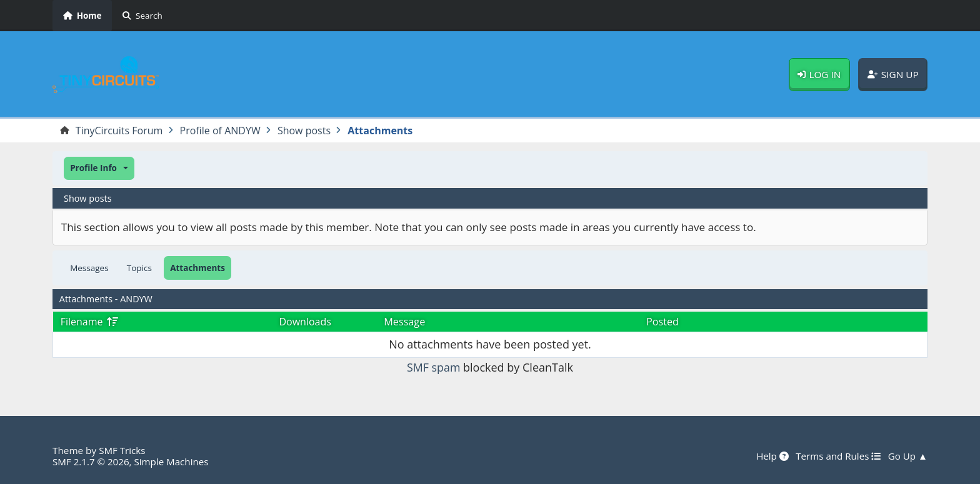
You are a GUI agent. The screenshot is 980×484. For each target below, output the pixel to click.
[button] (99, 168)
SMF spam (434, 367)
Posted (662, 322)
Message (404, 322)
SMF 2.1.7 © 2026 (91, 462)
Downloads (305, 322)
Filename (90, 322)
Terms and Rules (837, 456)
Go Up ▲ (907, 456)
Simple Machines (172, 462)
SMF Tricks (122, 450)
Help (771, 456)
